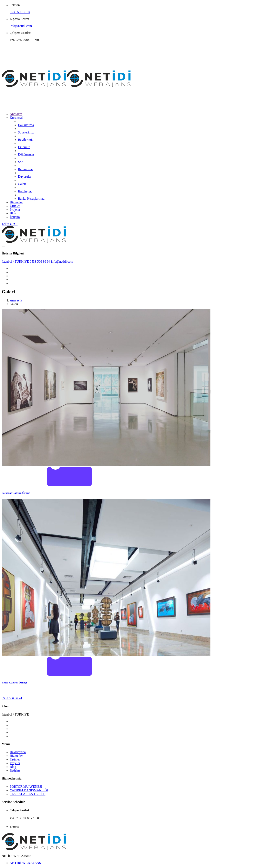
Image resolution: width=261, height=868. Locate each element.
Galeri (22, 184)
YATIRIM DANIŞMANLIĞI (29, 790)
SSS (21, 162)
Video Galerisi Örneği (14, 683)
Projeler (15, 210)
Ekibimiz (24, 147)
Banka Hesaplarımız (31, 199)
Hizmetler (16, 202)
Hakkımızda (26, 125)
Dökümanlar (26, 154)
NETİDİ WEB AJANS (25, 863)
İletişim (15, 217)
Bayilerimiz (26, 140)
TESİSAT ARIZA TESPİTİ (28, 794)
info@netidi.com (21, 26)
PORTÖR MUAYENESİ (26, 787)
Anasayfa (16, 114)
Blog (13, 213)
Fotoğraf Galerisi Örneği (16, 493)
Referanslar (25, 169)
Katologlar (25, 191)
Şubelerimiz (26, 132)
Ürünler (15, 206)
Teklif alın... (10, 224)
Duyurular (25, 176)
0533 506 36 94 (20, 12)
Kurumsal (16, 118)
